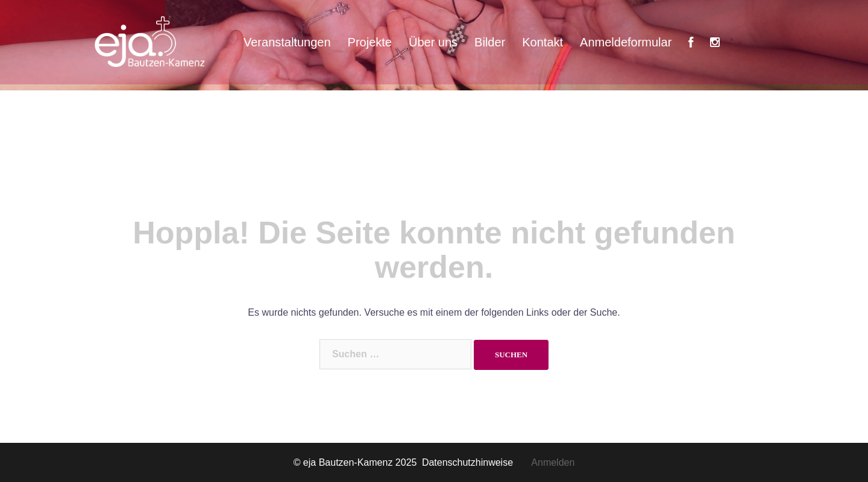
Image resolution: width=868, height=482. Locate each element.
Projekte (370, 42)
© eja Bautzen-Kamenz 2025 (357, 462)
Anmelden (553, 462)
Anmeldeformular (626, 42)
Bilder (490, 42)
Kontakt (542, 42)
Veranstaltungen (287, 42)
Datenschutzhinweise (476, 462)
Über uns (433, 42)
